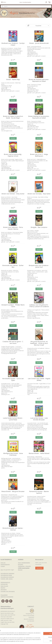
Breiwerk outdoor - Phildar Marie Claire (13, 306)
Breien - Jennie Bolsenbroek (39, 43)
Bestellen (13, 63)
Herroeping (4, 589)
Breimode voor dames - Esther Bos (13, 266)
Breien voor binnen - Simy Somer (13, 194)
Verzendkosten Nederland (7, 573)
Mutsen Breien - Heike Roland (39, 453)
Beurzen (20, 570)
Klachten (3, 588)
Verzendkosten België (6, 575)
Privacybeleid (4, 595)
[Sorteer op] (38, 26)
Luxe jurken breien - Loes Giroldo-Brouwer (39, 419)
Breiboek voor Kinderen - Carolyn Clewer (13, 44)
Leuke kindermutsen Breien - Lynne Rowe (13, 419)
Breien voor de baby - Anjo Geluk (39, 194)
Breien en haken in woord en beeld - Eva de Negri (13, 117)
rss (25, 641)
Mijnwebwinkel (46, 641)
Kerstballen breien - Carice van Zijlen (13, 380)
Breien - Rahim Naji (13, 80)
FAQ (2, 570)
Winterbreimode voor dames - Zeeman (13, 529)
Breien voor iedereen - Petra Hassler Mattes (13, 228)
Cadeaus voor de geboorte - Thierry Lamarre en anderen (39, 306)
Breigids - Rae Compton (39, 227)
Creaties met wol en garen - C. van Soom (13, 342)
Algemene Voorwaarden (7, 597)
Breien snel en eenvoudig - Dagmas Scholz (13, 155)
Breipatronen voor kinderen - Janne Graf (39, 266)
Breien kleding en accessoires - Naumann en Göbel (39, 117)
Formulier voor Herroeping (8, 591)
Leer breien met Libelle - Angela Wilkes (39, 380)
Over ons (3, 563)
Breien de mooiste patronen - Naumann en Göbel (39, 80)
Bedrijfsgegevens (5, 564)
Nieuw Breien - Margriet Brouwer (13, 491)
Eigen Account (4, 586)
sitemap (22, 641)
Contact (3, 566)
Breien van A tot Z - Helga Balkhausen (39, 155)
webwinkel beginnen (31, 641)
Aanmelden (39, 568)
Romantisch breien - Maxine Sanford (39, 492)
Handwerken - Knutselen (24, 566)
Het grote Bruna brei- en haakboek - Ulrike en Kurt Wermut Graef (39, 343)
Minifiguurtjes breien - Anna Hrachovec (13, 454)
